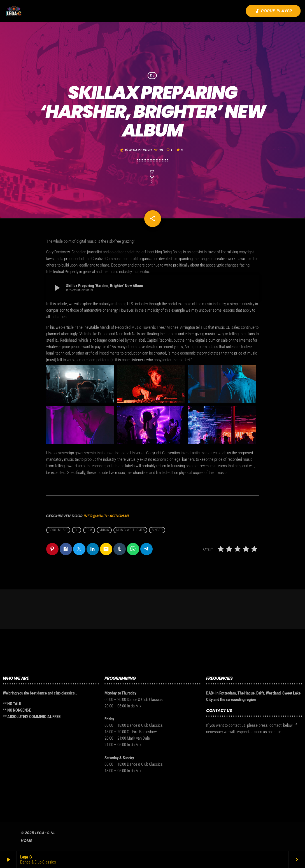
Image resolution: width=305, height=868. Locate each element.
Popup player (273, 11)
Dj (77, 530)
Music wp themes (131, 530)
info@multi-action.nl (107, 516)
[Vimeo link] (14, 11)
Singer (157, 530)
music (104, 530)
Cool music (58, 530)
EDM (89, 530)
